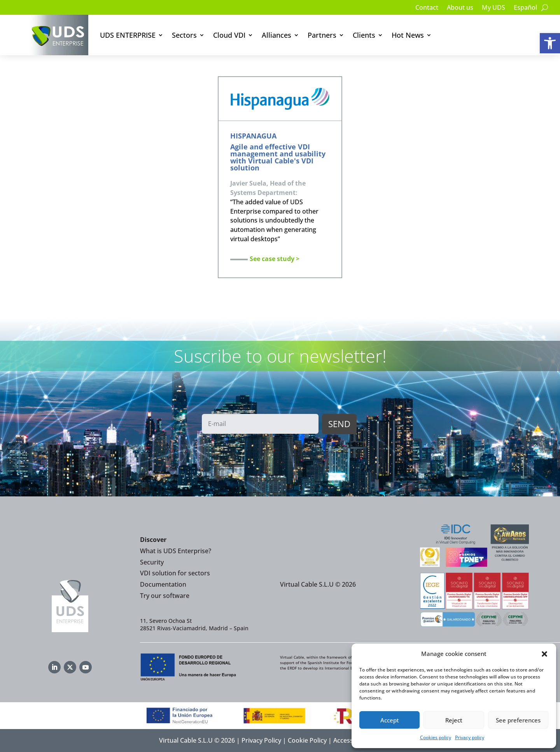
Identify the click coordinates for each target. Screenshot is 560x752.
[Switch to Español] (525, 9)
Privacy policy (470, 737)
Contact (427, 8)
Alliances (276, 35)
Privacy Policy (261, 740)
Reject (454, 720)
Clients (364, 35)
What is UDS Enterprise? (176, 551)
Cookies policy (436, 737)
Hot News (408, 35)
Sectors (184, 35)
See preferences (518, 720)
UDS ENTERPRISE (128, 35)
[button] (550, 43)
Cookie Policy (307, 740)
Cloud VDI (229, 35)
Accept (390, 720)
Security (152, 562)
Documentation (163, 584)
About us (460, 8)
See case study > (275, 259)
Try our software (165, 596)
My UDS (493, 8)
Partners (322, 35)
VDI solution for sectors (175, 573)
